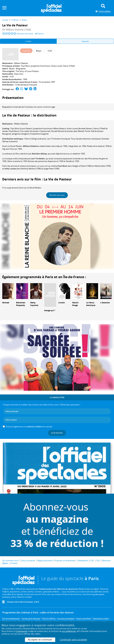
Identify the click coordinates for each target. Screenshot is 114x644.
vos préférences (69, 631)
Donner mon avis (57, 195)
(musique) (58, 139)
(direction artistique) (86, 139)
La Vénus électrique (91, 304)
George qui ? (50, 310)
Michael (6, 303)
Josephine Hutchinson (41, 66)
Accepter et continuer (40, 640)
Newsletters (83, 561)
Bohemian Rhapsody (21, 304)
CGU (98, 561)
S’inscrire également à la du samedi (29, 427)
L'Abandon (105, 303)
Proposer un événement (65, 561)
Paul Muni (26, 66)
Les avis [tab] (85, 41)
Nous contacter (28, 561)
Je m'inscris (57, 433)
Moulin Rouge (75, 304)
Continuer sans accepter (74, 640)
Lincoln (62, 303)
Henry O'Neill (69, 66)
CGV (92, 561)
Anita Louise (57, 66)
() (21, 128)
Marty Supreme (34, 304)
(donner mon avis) (25, 34)
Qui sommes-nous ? (11, 561)
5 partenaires (22, 631)
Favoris (39, 34)
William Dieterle (21, 63)
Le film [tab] (28, 41)
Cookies (14, 563)
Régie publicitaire (45, 561)
